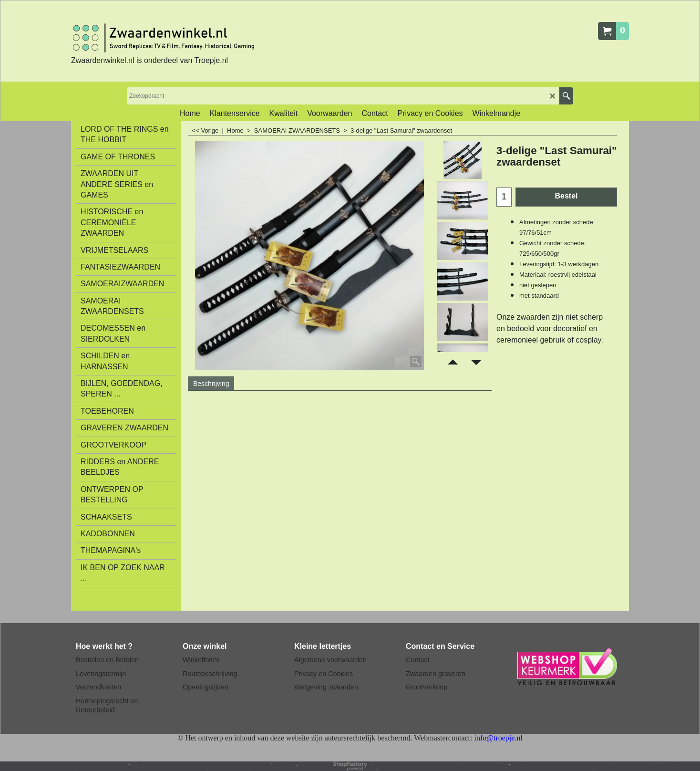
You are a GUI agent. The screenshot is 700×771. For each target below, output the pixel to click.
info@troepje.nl (498, 738)
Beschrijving (211, 384)
